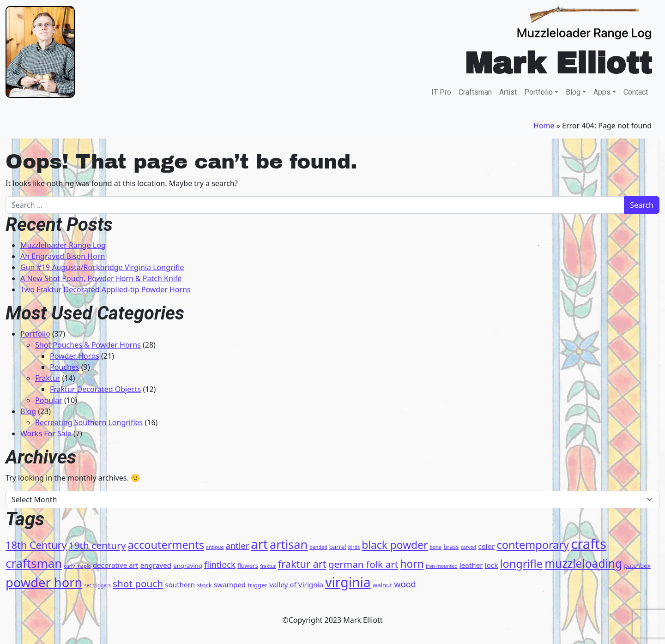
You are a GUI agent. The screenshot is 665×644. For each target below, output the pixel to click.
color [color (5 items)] (486, 546)
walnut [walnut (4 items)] (382, 585)
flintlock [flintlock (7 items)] (220, 565)
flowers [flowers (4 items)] (248, 566)
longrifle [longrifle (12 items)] (521, 564)
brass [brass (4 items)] (451, 547)
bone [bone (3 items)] (435, 547)
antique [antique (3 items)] (215, 547)
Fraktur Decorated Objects (95, 389)
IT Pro (441, 92)
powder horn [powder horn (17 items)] (44, 582)
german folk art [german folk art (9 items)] (363, 564)
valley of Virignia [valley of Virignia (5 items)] (296, 584)
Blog (573, 92)
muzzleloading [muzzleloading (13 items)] (583, 563)
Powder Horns (75, 356)
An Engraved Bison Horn (63, 256)
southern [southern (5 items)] (180, 584)
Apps (602, 92)
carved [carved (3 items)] (469, 547)
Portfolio (538, 92)
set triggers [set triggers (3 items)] (97, 585)
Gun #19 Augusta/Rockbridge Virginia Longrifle (102, 267)
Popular (49, 400)
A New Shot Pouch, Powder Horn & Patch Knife (101, 278)
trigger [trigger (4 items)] (257, 585)
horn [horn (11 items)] (412, 564)
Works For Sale (46, 433)
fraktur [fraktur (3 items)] (268, 566)
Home (544, 126)
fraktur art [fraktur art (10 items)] (302, 564)
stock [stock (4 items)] (204, 585)
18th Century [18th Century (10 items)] (36, 545)
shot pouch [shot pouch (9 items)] (138, 584)
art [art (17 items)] (259, 544)
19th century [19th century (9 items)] (97, 545)
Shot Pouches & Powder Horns (88, 345)
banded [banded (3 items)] (318, 547)
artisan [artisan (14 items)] (289, 544)
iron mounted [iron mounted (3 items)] (442, 566)
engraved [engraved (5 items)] (156, 565)
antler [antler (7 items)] (238, 546)
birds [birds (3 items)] (354, 547)
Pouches (65, 367)
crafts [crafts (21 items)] (589, 544)
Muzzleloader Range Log (63, 245)
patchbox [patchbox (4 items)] (637, 566)
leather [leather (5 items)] (471, 565)
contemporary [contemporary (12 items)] (533, 545)
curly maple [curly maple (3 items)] (77, 566)
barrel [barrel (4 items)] (338, 547)
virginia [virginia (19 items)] (348, 582)
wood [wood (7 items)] (405, 584)
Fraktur (48, 378)
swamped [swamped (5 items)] (230, 584)
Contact (636, 92)
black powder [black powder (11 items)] (395, 545)
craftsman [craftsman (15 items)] (34, 563)
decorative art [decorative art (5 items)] (116, 565)
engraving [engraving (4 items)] (188, 566)
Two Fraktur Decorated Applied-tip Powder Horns (106, 289)
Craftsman (475, 92)
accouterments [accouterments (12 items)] (166, 545)
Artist (508, 92)
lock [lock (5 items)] (492, 565)
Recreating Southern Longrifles (89, 422)
